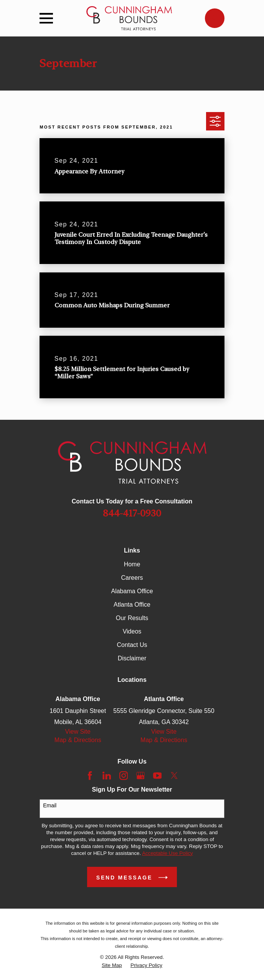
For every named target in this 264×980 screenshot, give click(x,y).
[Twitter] (174, 775)
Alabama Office (132, 591)
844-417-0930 (132, 513)
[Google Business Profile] (140, 775)
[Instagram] (124, 775)
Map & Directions (78, 740)
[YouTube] (157, 775)
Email (50, 805)
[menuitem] (112, 965)
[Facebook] (90, 775)
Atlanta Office (132, 605)
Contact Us (132, 645)
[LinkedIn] (107, 775)
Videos (132, 631)
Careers (132, 578)
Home (132, 564)
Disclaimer (132, 658)
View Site (78, 732)
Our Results (132, 618)
